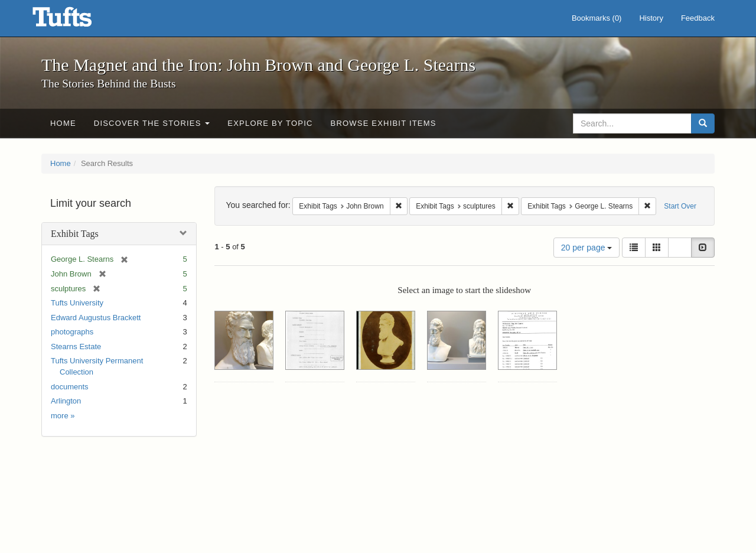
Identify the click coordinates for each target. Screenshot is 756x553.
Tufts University (77, 303)
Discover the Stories (152, 123)
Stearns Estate (76, 347)
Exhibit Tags (75, 234)
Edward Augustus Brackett (96, 318)
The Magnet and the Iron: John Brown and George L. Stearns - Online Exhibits (77, 21)
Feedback (698, 18)
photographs (72, 332)
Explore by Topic (270, 123)
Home (63, 123)
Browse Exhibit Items (384, 123)
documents (70, 387)
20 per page (587, 248)
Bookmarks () (597, 18)
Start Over (680, 206)
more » (63, 416)
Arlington (66, 401)
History (651, 18)
